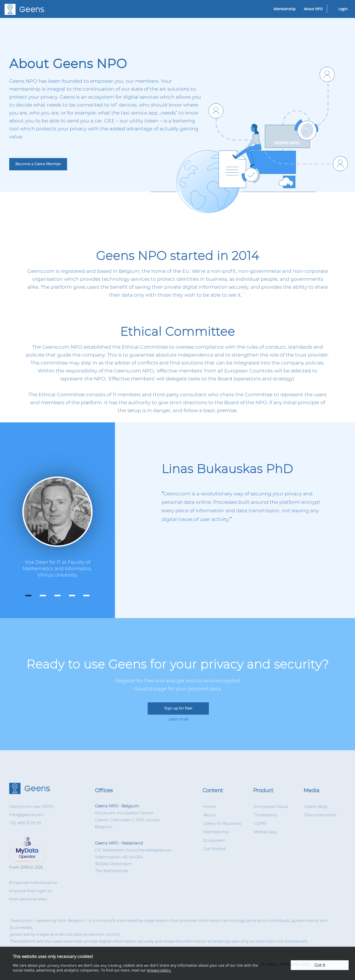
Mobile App (265, 832)
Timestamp (265, 815)
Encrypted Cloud (271, 806)
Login (343, 9)
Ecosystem (214, 840)
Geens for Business (222, 823)
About (209, 815)
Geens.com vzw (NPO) (31, 806)
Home (209, 806)
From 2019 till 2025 (33, 853)
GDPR (260, 823)
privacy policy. (159, 970)
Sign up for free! (178, 708)
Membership (285, 9)
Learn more (178, 719)
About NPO (313, 9)
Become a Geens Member (38, 164)
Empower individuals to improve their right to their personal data (33, 891)
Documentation (320, 815)
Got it (320, 965)
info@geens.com (26, 815)
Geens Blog (316, 806)
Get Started (214, 849)
